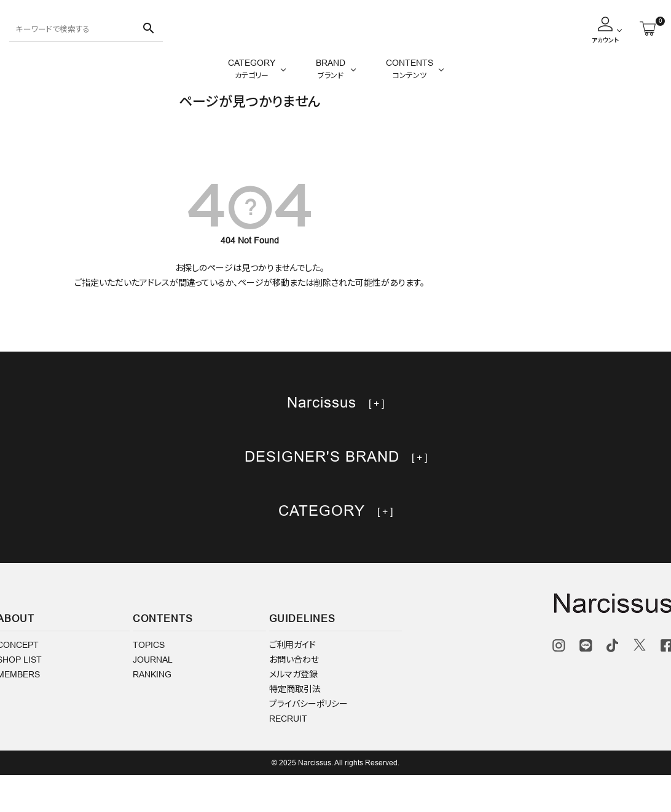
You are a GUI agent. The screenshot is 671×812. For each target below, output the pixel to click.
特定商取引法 (295, 726)
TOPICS (149, 682)
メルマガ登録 (293, 711)
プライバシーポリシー (308, 741)
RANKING (152, 711)
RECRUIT (288, 755)
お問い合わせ (294, 696)
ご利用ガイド (292, 682)
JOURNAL (153, 696)
